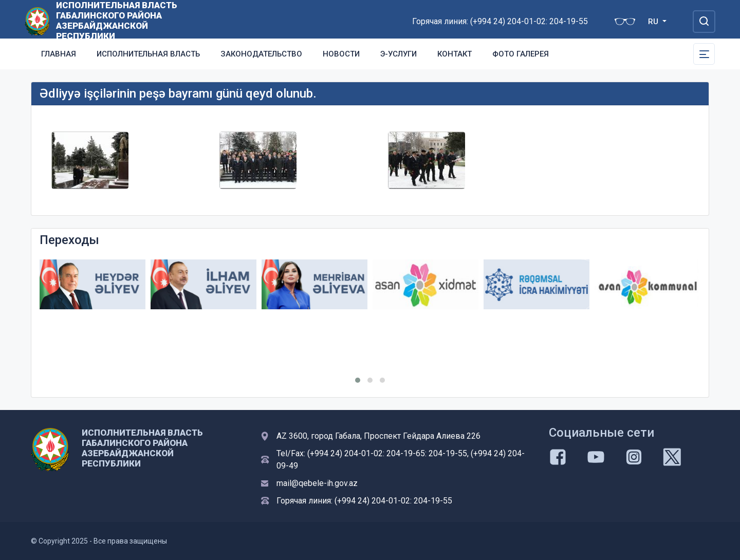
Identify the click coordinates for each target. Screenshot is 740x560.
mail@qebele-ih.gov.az (317, 483)
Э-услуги (399, 54)
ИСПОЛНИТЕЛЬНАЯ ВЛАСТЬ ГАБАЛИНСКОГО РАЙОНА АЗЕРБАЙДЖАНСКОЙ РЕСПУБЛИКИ (117, 21)
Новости (341, 54)
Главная (59, 54)
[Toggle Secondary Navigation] (704, 54)
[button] (358, 380)
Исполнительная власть (148, 54)
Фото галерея (521, 54)
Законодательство (261, 54)
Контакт (455, 54)
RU (654, 22)
